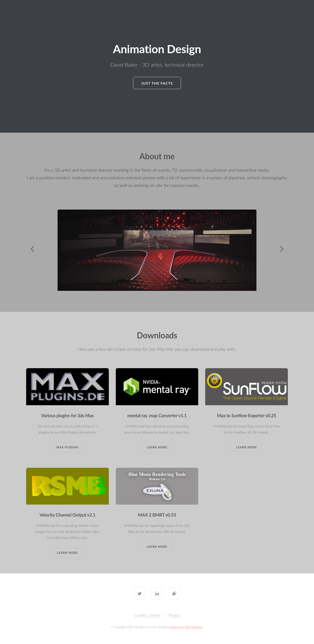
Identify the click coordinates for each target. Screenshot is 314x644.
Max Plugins (67, 447)
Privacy (174, 615)
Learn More (157, 447)
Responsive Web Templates (187, 627)
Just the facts (157, 83)
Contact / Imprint (148, 615)
